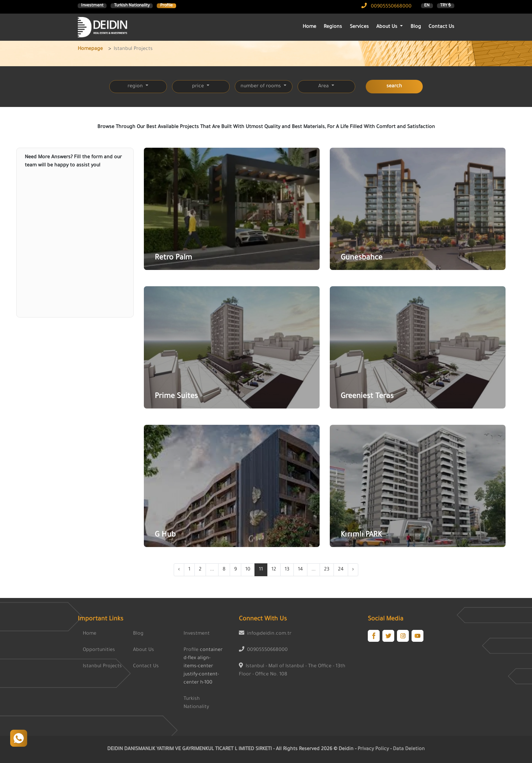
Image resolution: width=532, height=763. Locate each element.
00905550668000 (386, 7)
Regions (333, 27)
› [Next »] (353, 570)
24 (341, 570)
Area (324, 87)
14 (300, 570)
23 (327, 570)
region (136, 87)
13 (287, 570)
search (394, 87)
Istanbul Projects (102, 667)
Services (359, 27)
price (199, 87)
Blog (416, 27)
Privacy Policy (374, 749)
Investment (92, 6)
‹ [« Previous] (179, 570)
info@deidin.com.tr (269, 634)
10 (248, 570)
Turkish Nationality (132, 6)
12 (274, 570)
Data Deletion (409, 749)
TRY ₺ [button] (445, 6)
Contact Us (441, 27)
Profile (166, 6)
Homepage (90, 49)
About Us (144, 650)
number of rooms (261, 87)
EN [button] (427, 6)
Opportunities (99, 650)
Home (309, 27)
